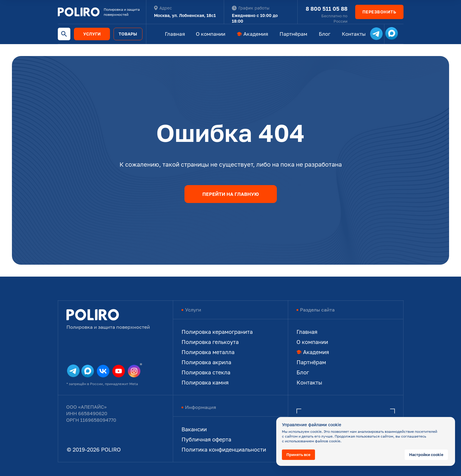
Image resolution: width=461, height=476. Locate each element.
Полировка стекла (206, 372)
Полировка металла (208, 352)
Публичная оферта (206, 439)
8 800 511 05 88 (327, 9)
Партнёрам (293, 34)
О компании (211, 34)
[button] (379, 12)
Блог (325, 34)
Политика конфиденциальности (224, 449)
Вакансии (194, 429)
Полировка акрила (206, 362)
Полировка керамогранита (217, 332)
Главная (175, 34)
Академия (256, 34)
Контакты (354, 34)
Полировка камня (205, 382)
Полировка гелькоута (210, 342)
